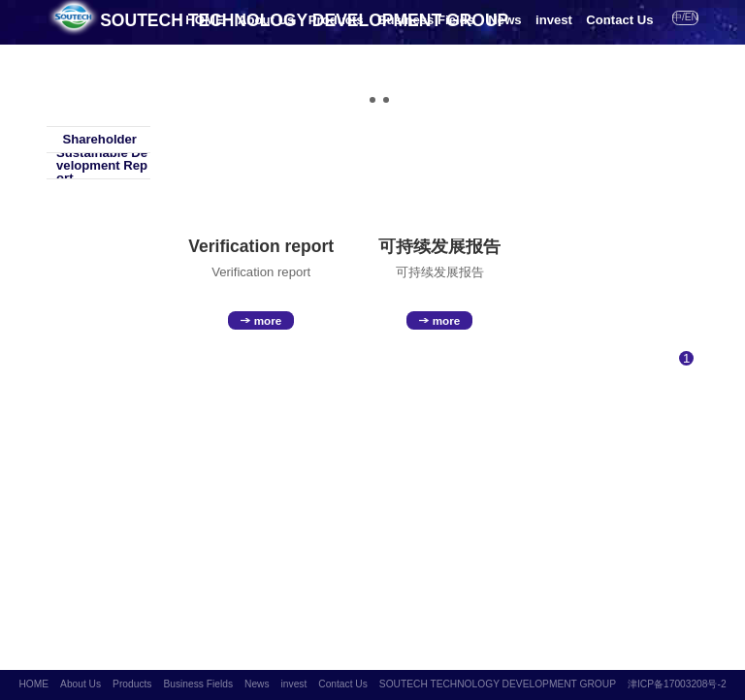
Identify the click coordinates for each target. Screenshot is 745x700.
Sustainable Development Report (97, 166)
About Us (266, 20)
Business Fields (426, 20)
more (261, 320)
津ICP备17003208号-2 (677, 684)
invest (554, 20)
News (504, 20)
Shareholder (92, 139)
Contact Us (619, 20)
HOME (204, 20)
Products (336, 20)
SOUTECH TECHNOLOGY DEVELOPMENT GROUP (498, 684)
